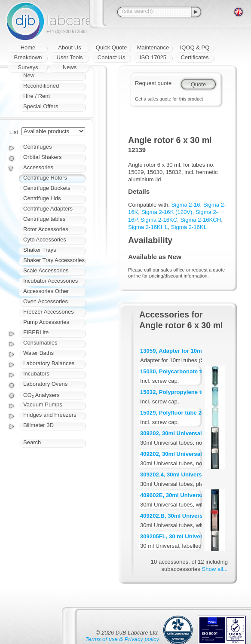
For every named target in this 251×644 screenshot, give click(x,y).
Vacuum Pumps (43, 404)
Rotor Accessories (46, 229)
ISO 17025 (153, 57)
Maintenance (153, 47)
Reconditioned (41, 86)
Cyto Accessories (45, 240)
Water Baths (38, 353)
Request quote (153, 83)
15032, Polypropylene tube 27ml (183, 392)
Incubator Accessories (51, 281)
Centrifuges (37, 147)
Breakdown (28, 57)
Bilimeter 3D (38, 425)
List (14, 132)
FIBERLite (36, 332)
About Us (69, 47)
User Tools (69, 57)
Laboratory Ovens (45, 384)
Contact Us (111, 57)
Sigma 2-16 (186, 205)
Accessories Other (46, 291)
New (29, 75)
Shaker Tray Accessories (54, 260)
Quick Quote (111, 47)
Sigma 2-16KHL (148, 227)
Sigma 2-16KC (159, 220)
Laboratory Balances (49, 363)
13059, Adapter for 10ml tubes (180, 351)
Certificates (194, 57)
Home (28, 47)
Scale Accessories (46, 270)
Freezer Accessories (49, 312)
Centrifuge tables (44, 219)
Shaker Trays (40, 250)
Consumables (40, 343)
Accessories (38, 167)
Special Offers (41, 106)
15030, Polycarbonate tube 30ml (183, 371)
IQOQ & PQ (195, 47)
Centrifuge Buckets (47, 188)
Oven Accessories (46, 301)
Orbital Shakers (43, 157)
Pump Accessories (46, 322)
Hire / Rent (37, 96)
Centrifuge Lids (42, 198)
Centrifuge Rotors (45, 178)
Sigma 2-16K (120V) (167, 212)
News (70, 67)
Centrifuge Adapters (48, 209)
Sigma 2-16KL (189, 227)
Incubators (36, 374)
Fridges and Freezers (50, 415)
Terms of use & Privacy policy (122, 639)
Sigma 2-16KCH (200, 220)
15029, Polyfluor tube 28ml (176, 413)
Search (32, 442)
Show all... (215, 569)
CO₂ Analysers (41, 395)
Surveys (28, 67)
